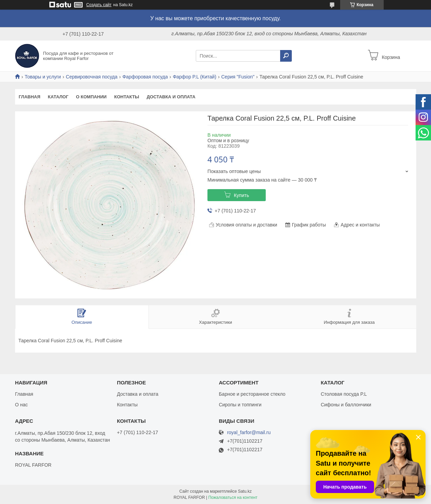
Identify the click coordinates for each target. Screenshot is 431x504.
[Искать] (286, 56)
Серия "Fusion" (238, 77)
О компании (91, 97)
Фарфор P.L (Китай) (195, 77)
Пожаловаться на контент (233, 497)
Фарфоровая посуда (145, 77)
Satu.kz (245, 491)
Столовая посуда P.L (344, 394)
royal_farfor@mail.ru (249, 433)
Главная (30, 97)
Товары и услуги (43, 77)
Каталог (58, 97)
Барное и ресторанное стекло (252, 394)
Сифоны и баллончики (346, 405)
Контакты (127, 97)
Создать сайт (99, 5)
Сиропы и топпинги (240, 405)
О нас (21, 405)
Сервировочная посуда (92, 77)
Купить (241, 195)
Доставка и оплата (171, 97)
